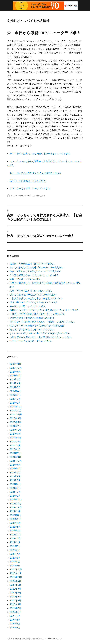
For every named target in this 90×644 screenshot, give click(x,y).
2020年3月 (15, 604)
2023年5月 (15, 480)
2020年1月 (15, 612)
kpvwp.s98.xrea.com (20, 196)
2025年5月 (15, 387)
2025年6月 (15, 383)
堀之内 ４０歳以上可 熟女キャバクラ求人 (32, 264)
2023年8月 (15, 469)
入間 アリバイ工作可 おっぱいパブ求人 (31, 291)
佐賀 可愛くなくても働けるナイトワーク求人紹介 (35, 271)
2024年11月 (16, 410)
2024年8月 (15, 422)
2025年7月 (15, 379)
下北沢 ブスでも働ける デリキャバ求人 (31, 341)
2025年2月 (15, 399)
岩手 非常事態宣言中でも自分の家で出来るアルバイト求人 (40, 154)
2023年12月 (16, 453)
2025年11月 (15, 364)
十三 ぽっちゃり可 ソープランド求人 (30, 188)
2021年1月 (15, 566)
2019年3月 (15, 628)
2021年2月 (15, 562)
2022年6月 (15, 523)
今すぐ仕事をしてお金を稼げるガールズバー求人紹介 (36, 267)
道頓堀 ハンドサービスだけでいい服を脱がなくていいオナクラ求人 (44, 310)
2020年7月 (15, 589)
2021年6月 (15, 546)
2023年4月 (15, 484)
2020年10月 (16, 577)
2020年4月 (15, 600)
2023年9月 (15, 465)
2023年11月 (15, 457)
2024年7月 (15, 426)
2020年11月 (16, 573)
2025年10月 (16, 368)
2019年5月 (15, 620)
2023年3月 (15, 488)
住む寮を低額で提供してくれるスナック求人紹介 (34, 275)
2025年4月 (15, 391)
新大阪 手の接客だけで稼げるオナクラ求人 (32, 329)
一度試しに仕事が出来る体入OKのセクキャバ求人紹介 (37, 314)
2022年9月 (15, 511)
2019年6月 (15, 616)
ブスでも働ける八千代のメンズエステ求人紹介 (33, 295)
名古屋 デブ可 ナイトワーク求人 (28, 306)
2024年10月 (16, 414)
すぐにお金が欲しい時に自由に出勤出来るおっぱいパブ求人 (40, 333)
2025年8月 (15, 376)
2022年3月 (15, 534)
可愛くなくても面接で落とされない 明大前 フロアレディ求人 (42, 322)
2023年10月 (16, 461)
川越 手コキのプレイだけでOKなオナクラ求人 (34, 302)
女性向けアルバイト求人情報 (28, 21)
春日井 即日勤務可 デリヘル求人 (28, 181)
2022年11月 (16, 503)
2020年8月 (15, 585)
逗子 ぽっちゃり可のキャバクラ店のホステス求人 (36, 173)
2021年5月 (15, 550)
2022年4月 (15, 531)
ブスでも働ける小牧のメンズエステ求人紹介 (32, 318)
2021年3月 (15, 558)
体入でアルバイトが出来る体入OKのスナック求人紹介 (37, 326)
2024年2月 (15, 445)
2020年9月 (15, 581)
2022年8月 (15, 515)
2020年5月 (15, 597)
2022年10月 (16, 507)
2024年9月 (15, 418)
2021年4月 (15, 554)
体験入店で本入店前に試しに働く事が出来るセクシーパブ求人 (41, 337)
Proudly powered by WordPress (47, 639)
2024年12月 (16, 407)
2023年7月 (15, 472)
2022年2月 (15, 538)
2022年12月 (16, 500)
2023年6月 (15, 476)
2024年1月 (15, 449)
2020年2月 (15, 608)
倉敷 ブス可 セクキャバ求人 (25, 279)
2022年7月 (15, 519)
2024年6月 (15, 430)
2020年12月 (16, 569)
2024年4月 (15, 438)
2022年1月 (15, 542)
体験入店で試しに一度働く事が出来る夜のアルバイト (36, 298)
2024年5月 (15, 434)
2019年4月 (15, 624)
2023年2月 (15, 492)
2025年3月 (15, 395)
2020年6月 (15, 593)
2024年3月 (15, 441)
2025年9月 (15, 372)
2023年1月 (15, 496)
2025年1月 (15, 403)
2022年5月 (15, 527)
